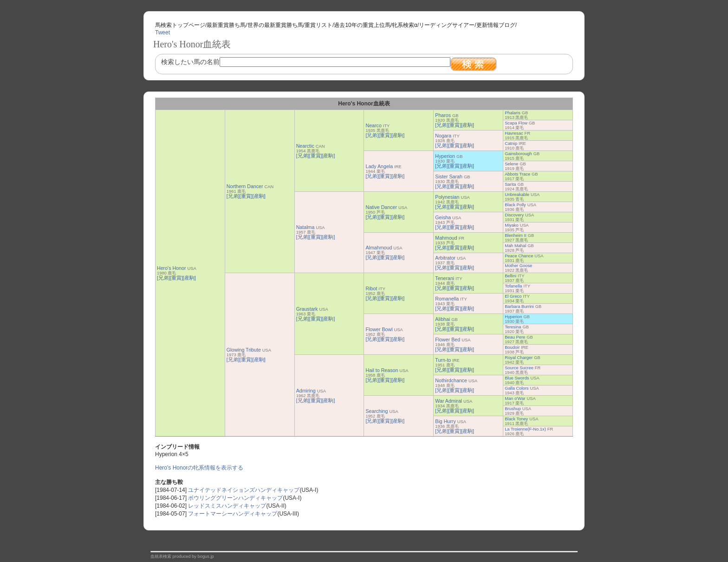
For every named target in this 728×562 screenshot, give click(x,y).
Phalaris (513, 113)
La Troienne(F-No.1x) (525, 429)
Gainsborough (518, 154)
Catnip (511, 144)
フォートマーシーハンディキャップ (233, 514)
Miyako (512, 225)
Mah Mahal (515, 246)
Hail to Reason (382, 370)
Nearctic (305, 146)
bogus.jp (206, 556)
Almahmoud (379, 248)
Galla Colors (517, 388)
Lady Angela (379, 166)
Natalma (305, 227)
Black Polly (515, 205)
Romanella (447, 299)
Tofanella (513, 286)
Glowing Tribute (244, 350)
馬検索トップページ (180, 25)
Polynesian (447, 197)
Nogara (443, 136)
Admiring (306, 391)
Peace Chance (519, 256)
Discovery (514, 215)
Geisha (443, 217)
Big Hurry (445, 421)
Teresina (513, 327)
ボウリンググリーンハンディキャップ (235, 498)
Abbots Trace (517, 174)
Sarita (510, 184)
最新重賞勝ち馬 (226, 25)
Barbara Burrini (519, 307)
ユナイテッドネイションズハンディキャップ (244, 490)
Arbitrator (445, 258)
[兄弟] (163, 278)
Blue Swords (517, 378)
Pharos (443, 115)
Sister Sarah (449, 176)
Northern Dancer (245, 186)
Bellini (510, 276)
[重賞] (176, 278)
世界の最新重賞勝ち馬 (275, 25)
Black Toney (516, 419)
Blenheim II (516, 235)
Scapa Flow (516, 123)
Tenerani (445, 278)
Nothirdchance (451, 380)
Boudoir (512, 347)
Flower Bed (448, 340)
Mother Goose (518, 266)
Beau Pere (515, 337)
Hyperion (445, 156)
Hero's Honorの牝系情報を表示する (199, 468)
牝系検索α (405, 25)
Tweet (162, 33)
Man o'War (515, 399)
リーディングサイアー (447, 25)
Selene (511, 164)
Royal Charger (519, 358)
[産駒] (189, 278)
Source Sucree (519, 368)
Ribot (371, 288)
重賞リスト (318, 25)
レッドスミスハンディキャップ (227, 506)
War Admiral (448, 401)
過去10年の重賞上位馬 (362, 25)
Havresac (514, 133)
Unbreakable (517, 195)
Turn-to (443, 360)
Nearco (373, 125)
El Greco (513, 296)
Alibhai (442, 319)
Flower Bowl (379, 329)
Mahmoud (446, 238)
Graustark (307, 309)
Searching (377, 411)
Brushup (513, 409)
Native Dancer (381, 207)
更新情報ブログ (496, 25)
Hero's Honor (171, 268)
